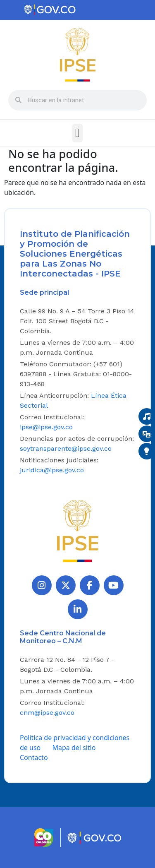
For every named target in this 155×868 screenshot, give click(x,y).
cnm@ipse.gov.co (47, 713)
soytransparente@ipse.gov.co (66, 448)
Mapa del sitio (74, 748)
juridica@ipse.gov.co (52, 470)
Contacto (34, 757)
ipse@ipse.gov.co (46, 427)
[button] (78, 133)
